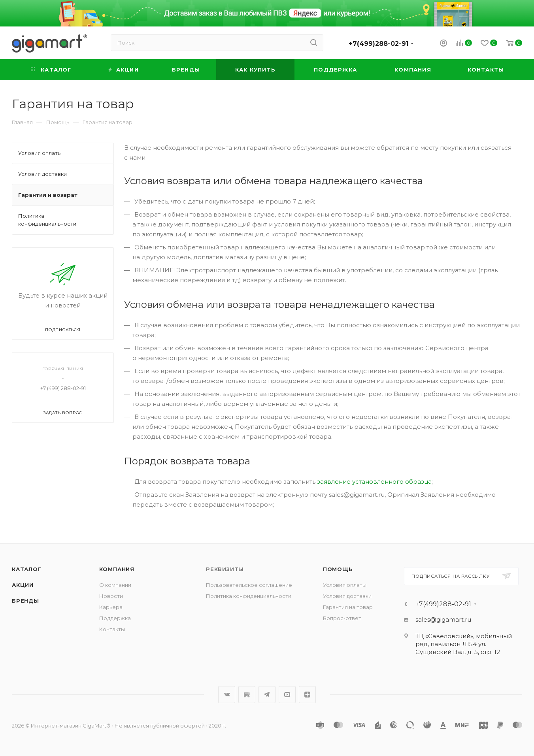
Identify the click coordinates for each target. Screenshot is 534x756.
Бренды (25, 601)
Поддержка (115, 618)
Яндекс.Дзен (307, 695)
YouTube (287, 695)
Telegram (267, 695)
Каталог (27, 569)
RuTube (247, 695)
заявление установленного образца (374, 482)
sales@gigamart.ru (443, 619)
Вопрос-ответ (342, 618)
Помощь (338, 569)
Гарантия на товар (348, 607)
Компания (117, 569)
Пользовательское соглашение (249, 585)
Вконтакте (227, 695)
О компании (115, 585)
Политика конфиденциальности (249, 596)
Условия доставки (347, 596)
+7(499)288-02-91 (379, 44)
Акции (23, 585)
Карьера (111, 607)
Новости (111, 596)
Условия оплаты (345, 585)
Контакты (112, 629)
